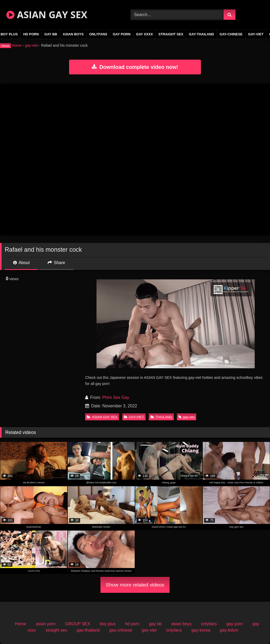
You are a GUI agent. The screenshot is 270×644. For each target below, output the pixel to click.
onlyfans (98, 34)
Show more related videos (135, 585)
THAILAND (161, 417)
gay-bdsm (229, 630)
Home (17, 45)
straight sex (171, 34)
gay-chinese (231, 34)
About (21, 263)
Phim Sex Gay (116, 397)
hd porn (31, 34)
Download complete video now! (135, 67)
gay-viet (256, 34)
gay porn (122, 34)
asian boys (73, 34)
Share (56, 263)
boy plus (108, 624)
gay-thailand (201, 34)
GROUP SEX (78, 624)
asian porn (46, 624)
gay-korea (201, 630)
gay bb (51, 34)
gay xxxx (144, 34)
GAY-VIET (134, 417)
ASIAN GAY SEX (47, 15)
